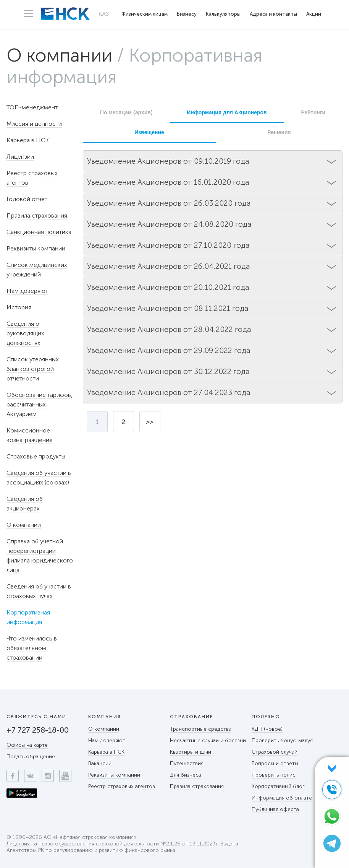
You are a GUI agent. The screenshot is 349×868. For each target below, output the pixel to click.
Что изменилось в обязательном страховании (32, 648)
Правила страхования (37, 215)
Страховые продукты (36, 456)
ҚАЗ (104, 14)
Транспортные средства (201, 729)
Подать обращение (31, 757)
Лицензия (18, 844)
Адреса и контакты (273, 14)
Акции (314, 14)
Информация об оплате (282, 798)
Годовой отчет (27, 199)
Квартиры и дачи (191, 752)
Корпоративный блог (278, 786)
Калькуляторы (223, 14)
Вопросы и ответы (275, 763)
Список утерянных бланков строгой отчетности (33, 369)
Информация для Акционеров (227, 112)
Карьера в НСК (28, 140)
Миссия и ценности (34, 124)
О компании (59, 55)
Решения (279, 132)
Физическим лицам (145, 14)
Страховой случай (275, 752)
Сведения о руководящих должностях (25, 333)
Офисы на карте (27, 745)
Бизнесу (187, 14)
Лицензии (20, 157)
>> (150, 422)
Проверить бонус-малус (282, 740)
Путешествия (187, 763)
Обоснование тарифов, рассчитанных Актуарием (40, 404)
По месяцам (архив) (126, 112)
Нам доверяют (27, 291)
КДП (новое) (267, 729)
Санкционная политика (39, 232)
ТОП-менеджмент (32, 107)
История (19, 307)
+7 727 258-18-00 (38, 730)
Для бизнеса (186, 775)
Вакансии (100, 763)
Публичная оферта (275, 809)
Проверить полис (274, 775)
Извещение (149, 132)
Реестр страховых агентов (122, 786)
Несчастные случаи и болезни (208, 740)
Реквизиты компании (36, 248)
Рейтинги (313, 112)
